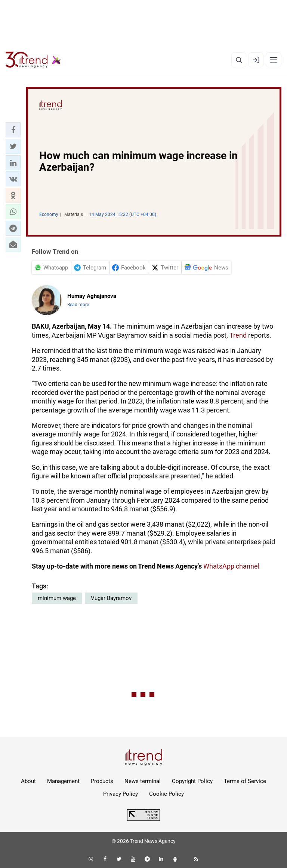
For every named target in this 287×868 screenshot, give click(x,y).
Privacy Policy (121, 794)
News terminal (143, 781)
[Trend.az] (33, 60)
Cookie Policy (166, 794)
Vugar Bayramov (111, 598)
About (28, 781)
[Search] (239, 60)
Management (63, 781)
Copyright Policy (192, 781)
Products (102, 781)
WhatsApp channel (231, 566)
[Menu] (274, 60)
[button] (13, 130)
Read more (78, 305)
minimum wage (57, 598)
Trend (238, 335)
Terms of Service (245, 781)
